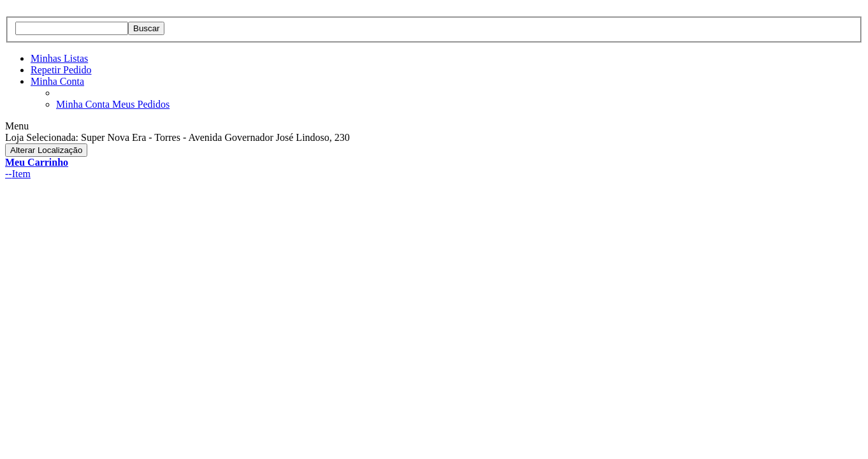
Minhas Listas (59, 58)
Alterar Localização (46, 150)
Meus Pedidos (141, 104)
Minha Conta (57, 81)
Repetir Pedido (61, 70)
